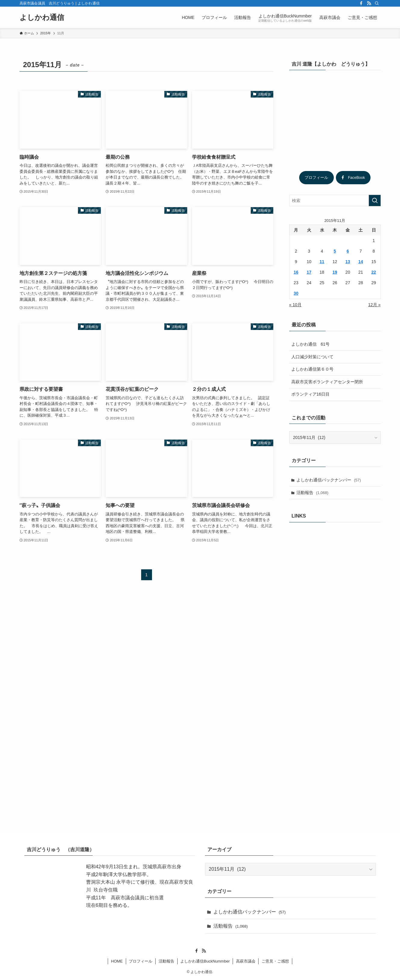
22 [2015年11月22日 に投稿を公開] (374, 272)
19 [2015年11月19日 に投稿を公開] (335, 272)
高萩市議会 (246, 961)
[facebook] (361, 3)
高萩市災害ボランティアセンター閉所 (327, 382)
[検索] (377, 3)
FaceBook (353, 178)
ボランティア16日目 (311, 394)
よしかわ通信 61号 (311, 344)
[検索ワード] (335, 201)
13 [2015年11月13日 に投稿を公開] (348, 262)
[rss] (369, 3)
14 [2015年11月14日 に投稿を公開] (361, 262)
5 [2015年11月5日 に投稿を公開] (335, 251)
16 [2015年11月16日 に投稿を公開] (296, 272)
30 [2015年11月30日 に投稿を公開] (296, 293)
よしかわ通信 (42, 17)
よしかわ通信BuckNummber (205, 961)
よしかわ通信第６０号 (312, 369)
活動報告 (312, 493)
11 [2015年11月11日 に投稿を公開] (322, 262)
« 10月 (295, 305)
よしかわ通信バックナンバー (329, 480)
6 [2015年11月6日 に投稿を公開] (348, 251)
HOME (117, 961)
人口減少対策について (312, 357)
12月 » (374, 305)
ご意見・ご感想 (275, 961)
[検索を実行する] (375, 201)
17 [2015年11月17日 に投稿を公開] (309, 272)
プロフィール (316, 178)
